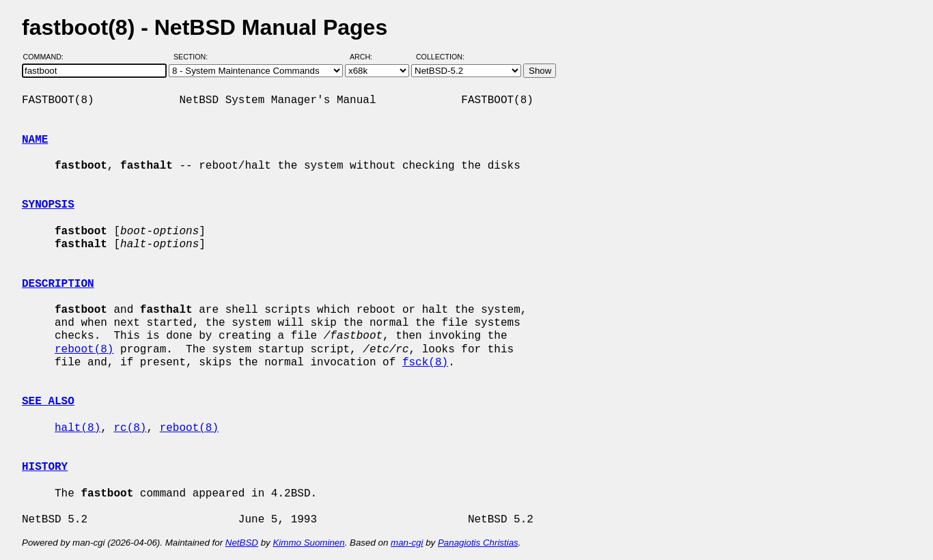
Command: (47, 57)
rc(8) (130, 428)
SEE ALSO (48, 402)
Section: (194, 57)
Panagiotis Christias (478, 543)
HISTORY (45, 467)
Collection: (440, 57)
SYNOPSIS (48, 205)
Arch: (367, 57)
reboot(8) (84, 350)
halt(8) (78, 428)
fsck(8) (425, 363)
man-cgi (407, 543)
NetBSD (242, 543)
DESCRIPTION (58, 284)
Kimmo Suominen (308, 543)
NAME (35, 140)
